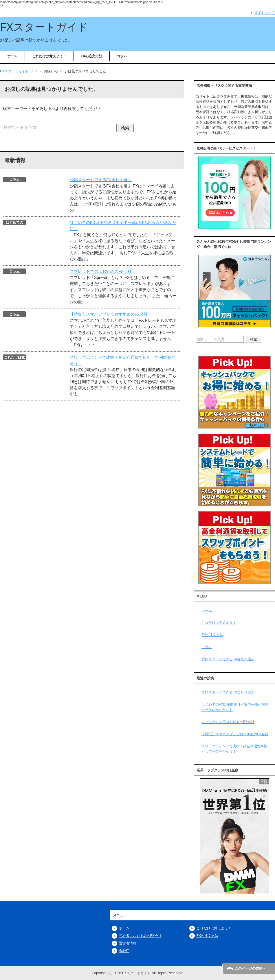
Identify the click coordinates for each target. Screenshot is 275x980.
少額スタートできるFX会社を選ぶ (101, 180)
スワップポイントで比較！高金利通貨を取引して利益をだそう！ (234, 749)
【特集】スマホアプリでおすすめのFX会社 (109, 314)
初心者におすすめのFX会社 (140, 936)
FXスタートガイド (44, 27)
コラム (122, 56)
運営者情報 (128, 943)
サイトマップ (265, 13)
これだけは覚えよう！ (49, 56)
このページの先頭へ (250, 968)
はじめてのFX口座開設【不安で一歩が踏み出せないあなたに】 (235, 707)
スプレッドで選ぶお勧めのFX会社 (101, 271)
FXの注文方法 (92, 56)
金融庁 (124, 951)
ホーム (12, 56)
